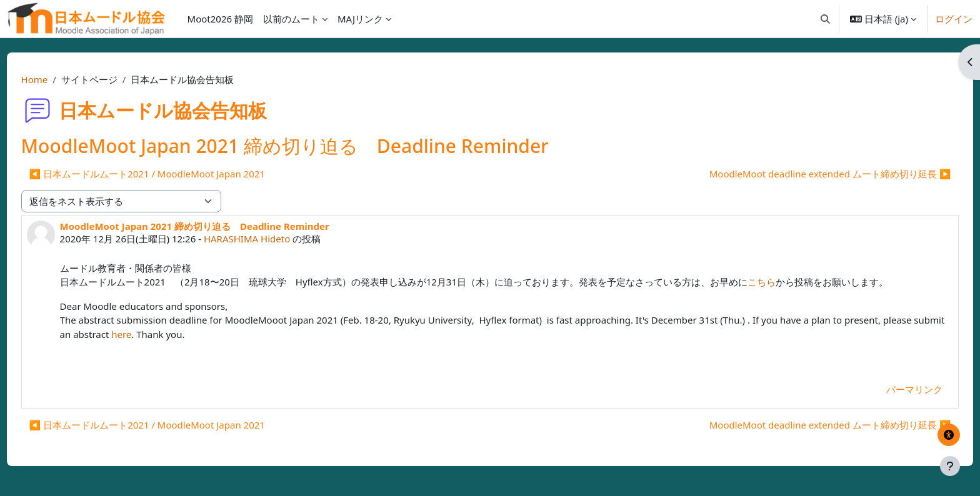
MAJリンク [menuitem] (360, 19)
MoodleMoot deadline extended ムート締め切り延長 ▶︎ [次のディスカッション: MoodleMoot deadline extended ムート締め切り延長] (807, 174)
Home (58, 79)
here (209, 334)
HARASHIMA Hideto (270, 239)
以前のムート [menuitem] (291, 19)
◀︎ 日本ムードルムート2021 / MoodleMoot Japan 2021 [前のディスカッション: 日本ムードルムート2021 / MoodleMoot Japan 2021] (170, 174)
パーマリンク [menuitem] (891, 389)
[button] (825, 19)
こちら (785, 282)
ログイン (954, 19)
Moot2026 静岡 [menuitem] (220, 19)
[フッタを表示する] (950, 466)
